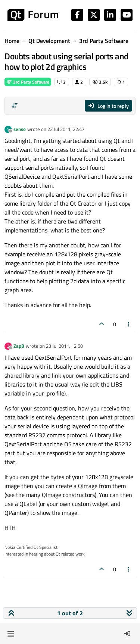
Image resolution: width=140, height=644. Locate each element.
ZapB (19, 346)
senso (20, 129)
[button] (11, 634)
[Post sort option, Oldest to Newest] (15, 106)
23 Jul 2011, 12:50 (64, 346)
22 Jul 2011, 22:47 (66, 129)
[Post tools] (129, 324)
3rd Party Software (28, 82)
